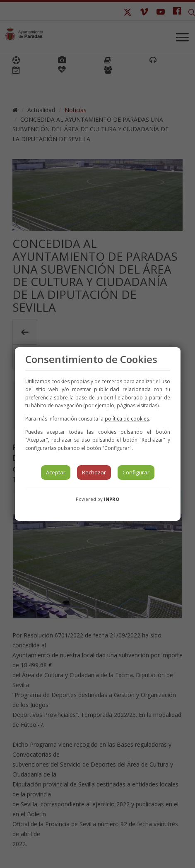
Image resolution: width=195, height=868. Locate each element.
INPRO (112, 499)
